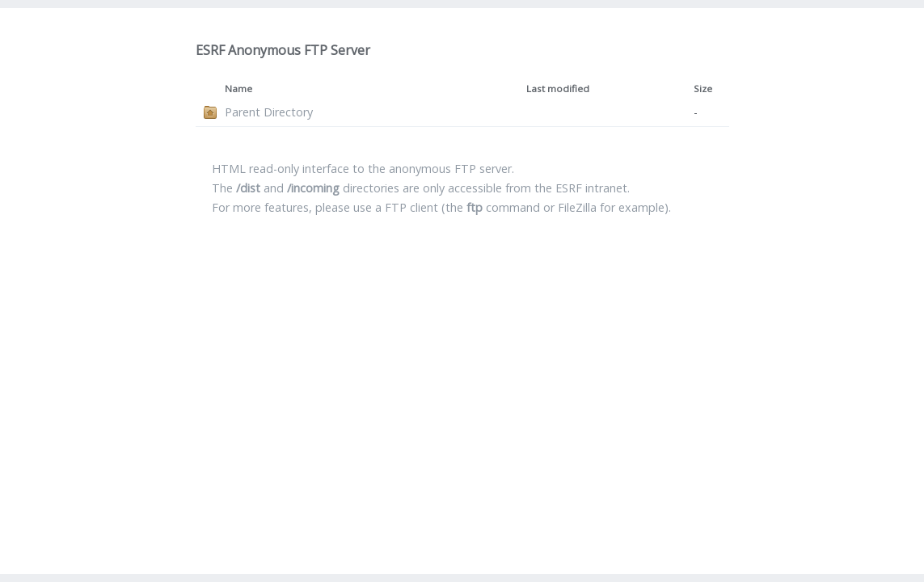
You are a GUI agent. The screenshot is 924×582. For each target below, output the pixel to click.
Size (703, 89)
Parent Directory (269, 112)
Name (238, 89)
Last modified (558, 89)
